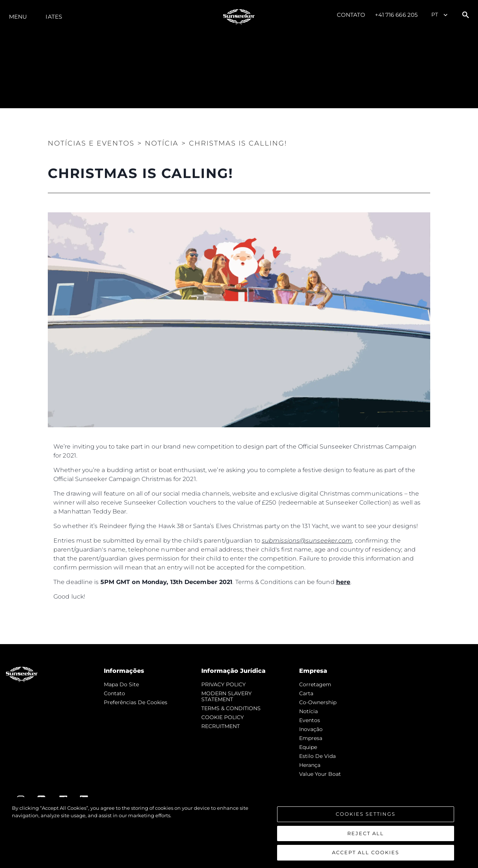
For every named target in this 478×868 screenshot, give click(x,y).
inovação (311, 729)
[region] (239, 833)
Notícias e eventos (91, 143)
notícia (308, 711)
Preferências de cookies (136, 702)
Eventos (310, 720)
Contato (351, 15)
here (343, 582)
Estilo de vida (317, 756)
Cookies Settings (366, 814)
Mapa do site (121, 684)
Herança (310, 765)
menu (18, 17)
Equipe (308, 747)
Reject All (366, 833)
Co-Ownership (318, 702)
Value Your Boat (320, 774)
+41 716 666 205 (396, 15)
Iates (54, 17)
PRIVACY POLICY (224, 684)
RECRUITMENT (221, 726)
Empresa (311, 738)
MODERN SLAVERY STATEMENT (226, 696)
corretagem (315, 684)
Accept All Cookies (366, 852)
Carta (306, 693)
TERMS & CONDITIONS (231, 708)
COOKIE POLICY (223, 717)
